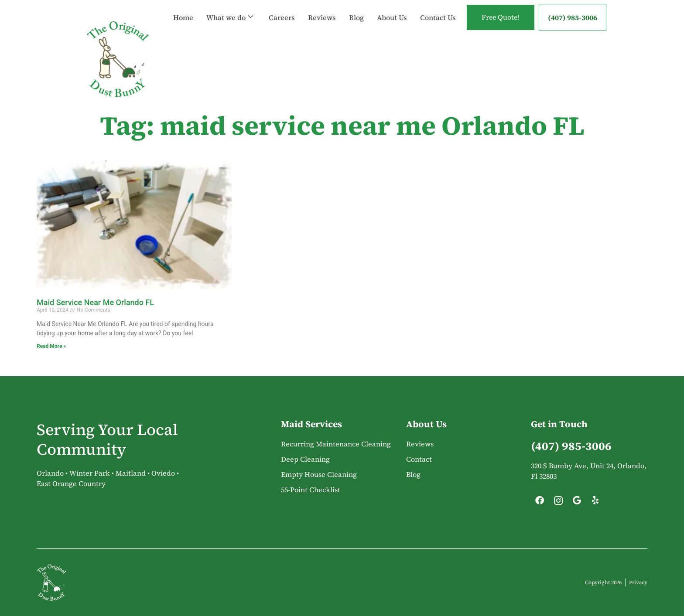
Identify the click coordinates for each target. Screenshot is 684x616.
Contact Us (190, 26)
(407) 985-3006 (573, 17)
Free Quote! (500, 17)
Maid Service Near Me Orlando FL (95, 302)
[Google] (577, 503)
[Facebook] (540, 503)
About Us (391, 9)
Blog (356, 9)
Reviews (321, 9)
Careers (281, 9)
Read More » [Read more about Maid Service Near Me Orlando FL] (51, 346)
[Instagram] (558, 503)
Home (182, 9)
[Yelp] (595, 503)
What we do (229, 9)
